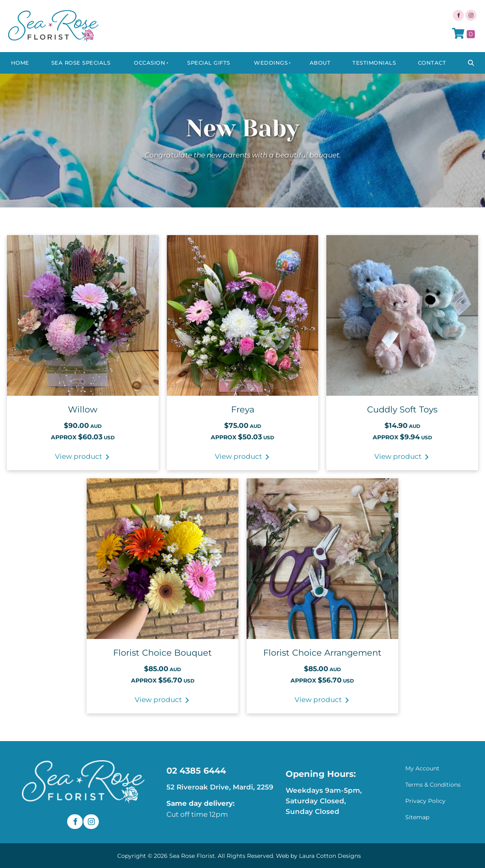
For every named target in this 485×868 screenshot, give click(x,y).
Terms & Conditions (433, 785)
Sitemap (417, 817)
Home (20, 63)
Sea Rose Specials (81, 63)
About (320, 63)
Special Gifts (209, 63)
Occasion (150, 63)
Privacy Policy (425, 801)
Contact (432, 63)
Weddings (271, 63)
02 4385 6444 (196, 770)
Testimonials (374, 63)
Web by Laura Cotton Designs (318, 856)
